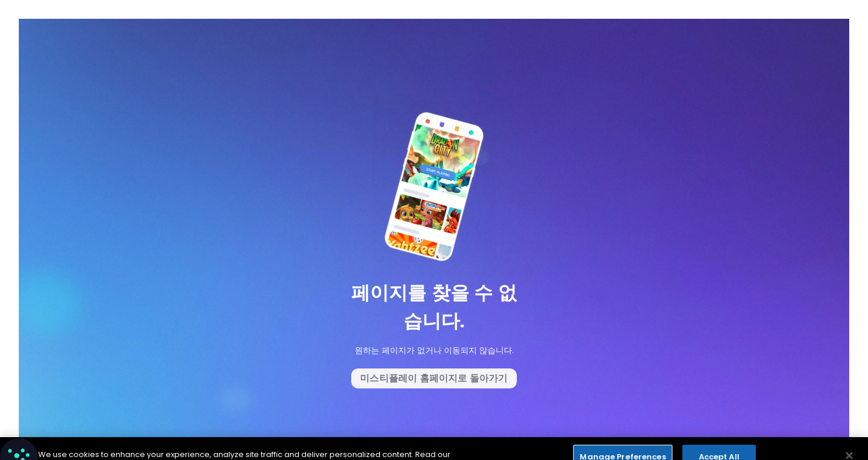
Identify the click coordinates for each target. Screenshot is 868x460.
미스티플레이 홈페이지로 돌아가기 (434, 378)
